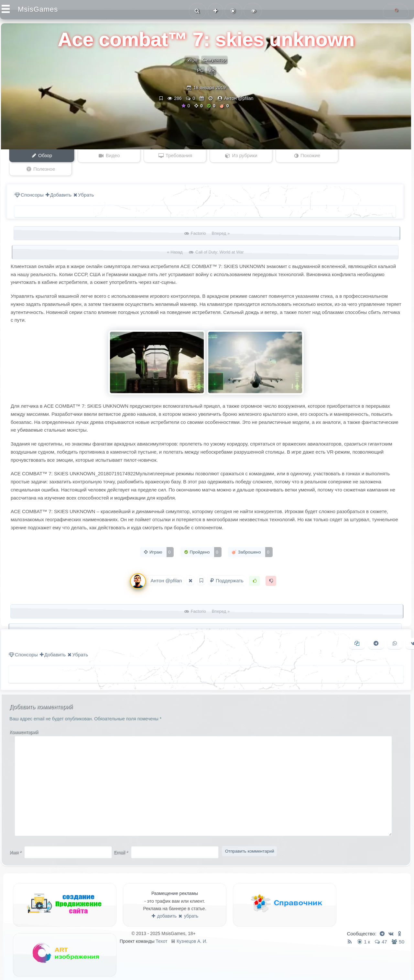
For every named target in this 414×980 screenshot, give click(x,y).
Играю (158, 539)
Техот (161, 928)
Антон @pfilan (239, 98)
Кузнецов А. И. (192, 928)
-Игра (192, 60)
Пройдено (203, 539)
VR (212, 70)
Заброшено (252, 539)
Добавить (59, 182)
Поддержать (228, 567)
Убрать (84, 182)
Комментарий (24, 719)
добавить (164, 903)
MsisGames (38, 9)
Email (121, 839)
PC (200, 70)
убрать (188, 903)
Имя (16, 839)
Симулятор (214, 60)
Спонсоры (29, 182)
